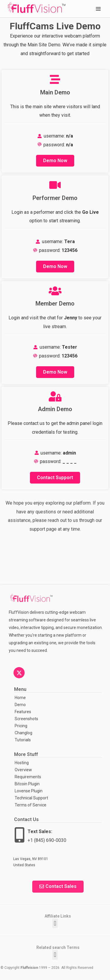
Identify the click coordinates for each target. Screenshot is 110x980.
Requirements (28, 777)
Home (20, 698)
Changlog (23, 733)
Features (23, 712)
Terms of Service (31, 805)
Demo (20, 705)
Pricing (21, 726)
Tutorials (23, 740)
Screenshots (26, 719)
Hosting (22, 763)
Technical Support (31, 798)
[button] (55, 923)
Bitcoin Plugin (27, 784)
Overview (23, 770)
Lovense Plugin (29, 791)
